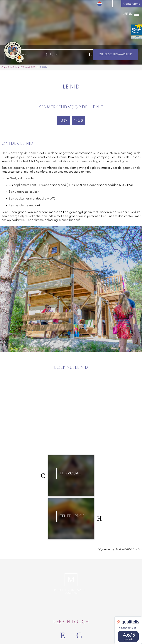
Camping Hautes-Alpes (18, 68)
